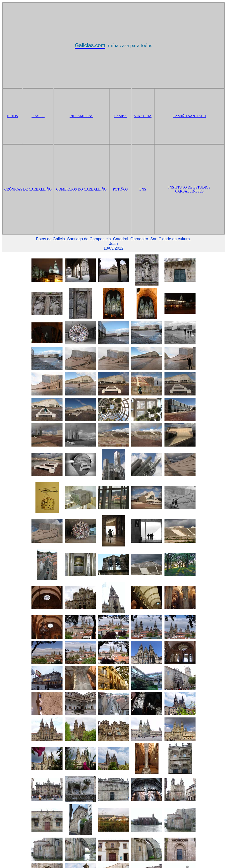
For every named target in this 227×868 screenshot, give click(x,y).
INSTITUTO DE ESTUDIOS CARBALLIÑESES (189, 189)
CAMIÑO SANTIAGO (189, 116)
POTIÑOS (120, 189)
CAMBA (120, 116)
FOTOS (12, 116)
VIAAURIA (143, 116)
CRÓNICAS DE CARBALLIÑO (28, 189)
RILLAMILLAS (81, 116)
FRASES (38, 116)
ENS (143, 189)
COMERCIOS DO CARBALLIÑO (81, 189)
